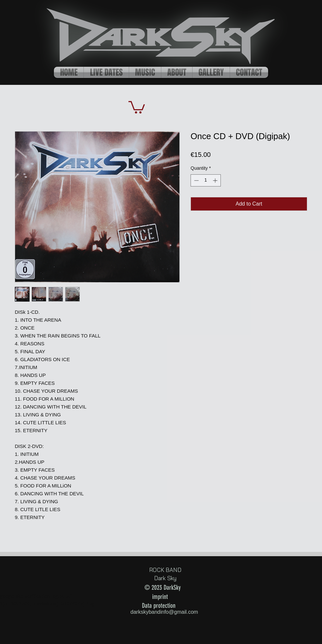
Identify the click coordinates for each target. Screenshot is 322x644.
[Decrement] (196, 180)
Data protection (159, 606)
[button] (137, 107)
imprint (160, 597)
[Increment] (216, 180)
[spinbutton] (206, 180)
